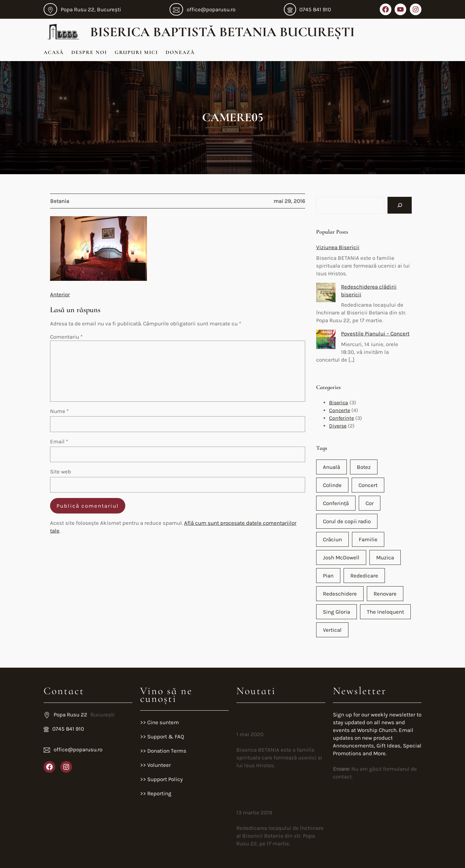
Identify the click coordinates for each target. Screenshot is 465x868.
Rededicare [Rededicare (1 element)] (364, 576)
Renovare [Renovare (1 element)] (385, 594)
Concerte (340, 410)
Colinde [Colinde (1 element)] (332, 485)
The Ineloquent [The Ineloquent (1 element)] (385, 612)
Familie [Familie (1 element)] (368, 539)
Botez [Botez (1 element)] (364, 467)
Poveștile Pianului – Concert (375, 333)
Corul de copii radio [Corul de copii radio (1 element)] (347, 521)
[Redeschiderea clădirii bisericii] (326, 293)
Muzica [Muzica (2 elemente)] (385, 557)
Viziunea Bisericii (338, 247)
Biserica (339, 402)
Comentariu (66, 337)
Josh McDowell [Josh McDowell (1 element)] (341, 557)
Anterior (60, 294)
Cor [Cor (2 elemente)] (370, 503)
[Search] (400, 205)
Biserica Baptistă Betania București (222, 32)
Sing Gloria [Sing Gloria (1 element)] (336, 612)
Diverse (338, 426)
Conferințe (341, 418)
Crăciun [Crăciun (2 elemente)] (332, 539)
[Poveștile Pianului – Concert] (326, 340)
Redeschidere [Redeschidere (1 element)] (340, 594)
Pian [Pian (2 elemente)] (328, 576)
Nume (59, 411)
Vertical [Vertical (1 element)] (332, 630)
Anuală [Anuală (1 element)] (331, 467)
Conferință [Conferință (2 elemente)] (336, 503)
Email (59, 441)
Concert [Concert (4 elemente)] (368, 485)
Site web (61, 471)
